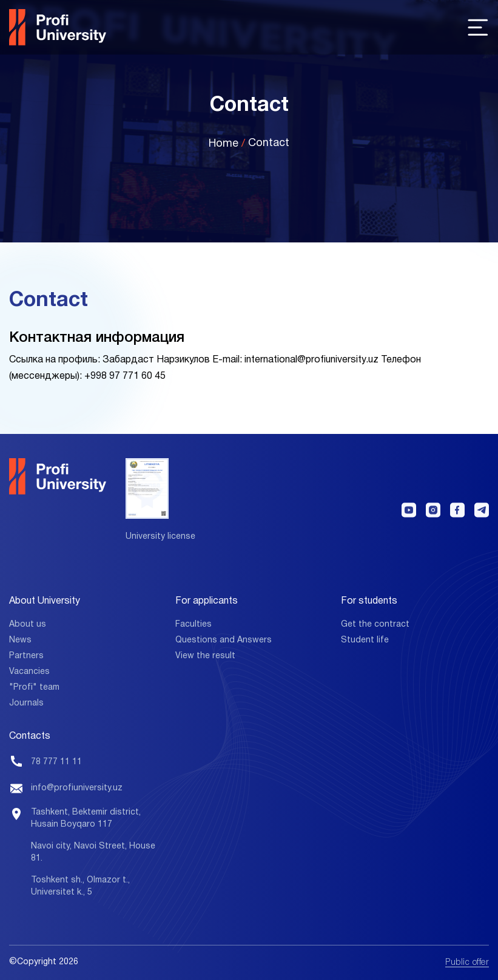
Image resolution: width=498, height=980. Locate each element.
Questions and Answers (224, 640)
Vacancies (29, 672)
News (20, 640)
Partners (26, 656)
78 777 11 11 (56, 762)
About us (28, 625)
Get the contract (375, 625)
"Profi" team (34, 688)
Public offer (467, 963)
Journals (26, 703)
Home (224, 144)
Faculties (193, 625)
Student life (365, 640)
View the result (205, 656)
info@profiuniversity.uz (77, 788)
